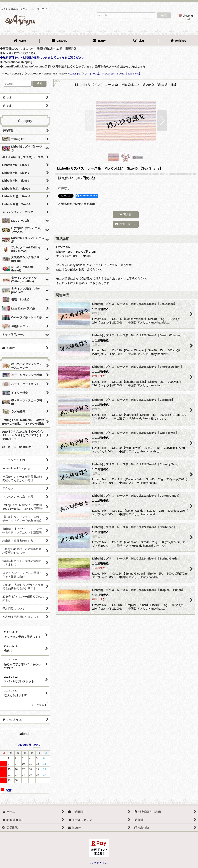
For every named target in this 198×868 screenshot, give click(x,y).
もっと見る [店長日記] (39, 705)
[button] (89, 121)
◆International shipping (16, 62)
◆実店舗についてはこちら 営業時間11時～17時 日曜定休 (38, 49)
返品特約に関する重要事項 (76, 204)
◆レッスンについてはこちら (18, 53)
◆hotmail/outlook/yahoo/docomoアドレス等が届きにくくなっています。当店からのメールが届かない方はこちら (73, 66)
